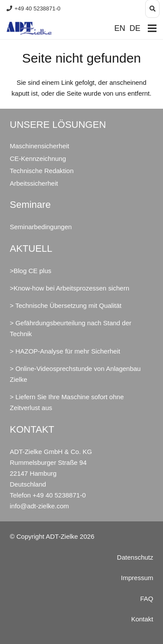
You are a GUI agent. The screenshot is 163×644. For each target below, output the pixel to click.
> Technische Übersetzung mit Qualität (66, 305)
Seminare (30, 205)
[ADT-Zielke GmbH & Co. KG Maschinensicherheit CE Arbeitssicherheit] (29, 28)
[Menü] (152, 28)
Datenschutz (135, 557)
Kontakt (142, 619)
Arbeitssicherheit (34, 183)
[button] (152, 9)
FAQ (146, 599)
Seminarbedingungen (41, 227)
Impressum (137, 578)
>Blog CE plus (31, 271)
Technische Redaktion (42, 171)
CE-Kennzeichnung (38, 158)
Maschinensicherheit (40, 146)
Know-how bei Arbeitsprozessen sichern (71, 288)
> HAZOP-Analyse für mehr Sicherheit (65, 351)
